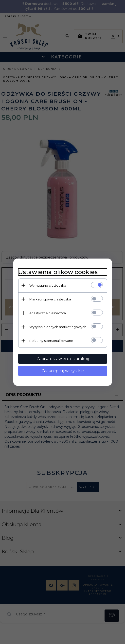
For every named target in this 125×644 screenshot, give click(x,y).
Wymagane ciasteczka (48, 285)
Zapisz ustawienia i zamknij (63, 359)
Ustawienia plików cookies (58, 272)
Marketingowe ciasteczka (50, 299)
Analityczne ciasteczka (48, 313)
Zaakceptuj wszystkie (63, 371)
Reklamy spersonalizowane (51, 341)
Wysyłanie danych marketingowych (58, 327)
